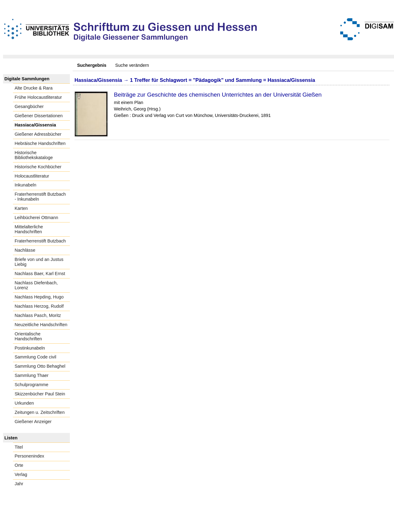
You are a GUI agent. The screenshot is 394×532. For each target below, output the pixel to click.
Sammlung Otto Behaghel (40, 366)
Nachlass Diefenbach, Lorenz (36, 285)
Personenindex (30, 456)
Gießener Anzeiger (33, 422)
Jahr (19, 484)
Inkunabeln (26, 185)
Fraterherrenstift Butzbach (40, 241)
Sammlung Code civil (36, 357)
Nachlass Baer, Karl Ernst (40, 274)
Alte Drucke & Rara (34, 88)
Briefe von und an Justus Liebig (39, 262)
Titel (19, 447)
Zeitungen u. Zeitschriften (40, 412)
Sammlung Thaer (32, 375)
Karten (21, 208)
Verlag (21, 474)
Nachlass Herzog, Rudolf (39, 306)
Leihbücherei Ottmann (37, 218)
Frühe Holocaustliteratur (38, 97)
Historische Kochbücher (38, 167)
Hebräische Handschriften (40, 143)
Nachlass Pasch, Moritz (38, 315)
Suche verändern (132, 65)
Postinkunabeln (30, 348)
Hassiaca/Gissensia (35, 125)
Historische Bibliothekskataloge (34, 155)
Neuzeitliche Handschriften (41, 325)
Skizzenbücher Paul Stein (40, 394)
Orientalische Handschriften (28, 336)
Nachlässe (25, 250)
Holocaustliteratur (32, 176)
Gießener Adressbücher (38, 134)
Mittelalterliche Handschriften (29, 229)
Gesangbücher (29, 106)
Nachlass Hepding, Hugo (39, 297)
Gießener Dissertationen (39, 116)
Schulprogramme (32, 385)
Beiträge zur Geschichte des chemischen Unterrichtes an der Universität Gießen (218, 95)
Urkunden (24, 403)
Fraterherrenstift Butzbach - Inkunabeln (40, 197)
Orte (19, 465)
